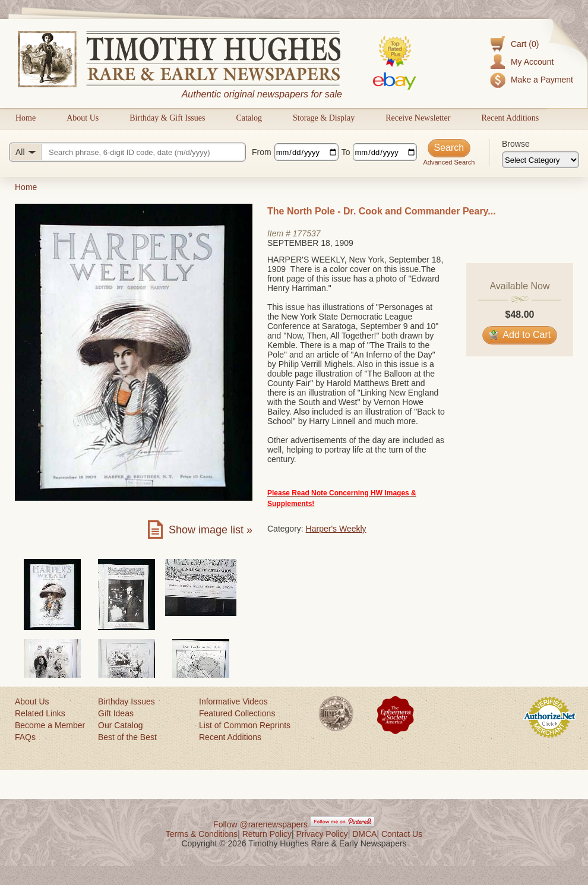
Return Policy (267, 834)
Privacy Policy (322, 834)
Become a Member (50, 725)
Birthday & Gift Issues (167, 118)
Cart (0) (525, 44)
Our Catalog (120, 725)
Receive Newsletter (418, 118)
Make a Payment (542, 80)
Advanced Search (449, 162)
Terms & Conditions (202, 834)
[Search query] (127, 152)
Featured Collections (237, 713)
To (346, 152)
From (262, 152)
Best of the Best (127, 737)
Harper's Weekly (336, 529)
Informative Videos (233, 701)
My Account (532, 62)
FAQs (25, 737)
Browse (516, 144)
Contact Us (402, 834)
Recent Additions (510, 118)
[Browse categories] (540, 160)
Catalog (249, 118)
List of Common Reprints (245, 725)
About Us (83, 118)
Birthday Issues (127, 701)
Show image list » (211, 530)
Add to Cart (520, 335)
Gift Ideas (116, 713)
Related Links (40, 713)
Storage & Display (324, 118)
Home (26, 118)
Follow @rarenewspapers (260, 824)
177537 (307, 233)
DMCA (364, 834)
